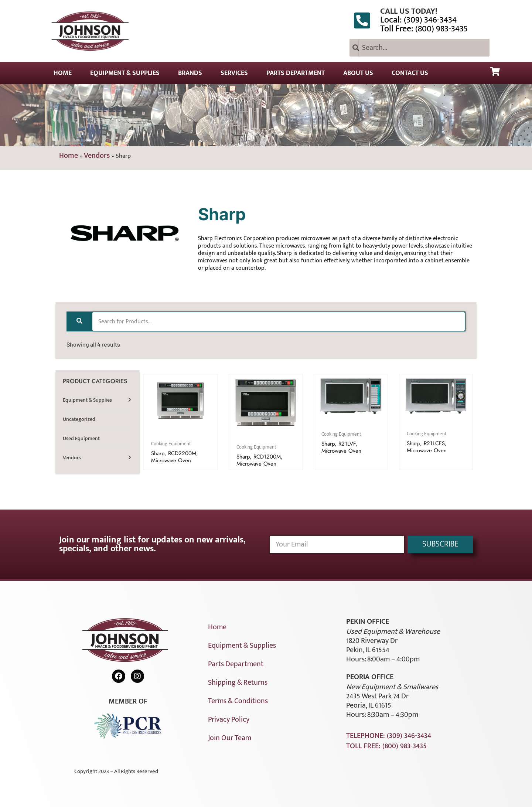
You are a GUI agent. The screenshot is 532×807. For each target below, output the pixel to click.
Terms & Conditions (238, 701)
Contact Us (410, 73)
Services (234, 73)
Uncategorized (79, 419)
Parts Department (296, 73)
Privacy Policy (229, 719)
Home (63, 73)
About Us (358, 73)
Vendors (97, 156)
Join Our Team (230, 738)
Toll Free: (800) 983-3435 (424, 29)
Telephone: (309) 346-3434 (389, 736)
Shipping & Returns (238, 682)
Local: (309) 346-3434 (418, 20)
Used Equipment (81, 438)
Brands (190, 73)
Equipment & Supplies (125, 73)
